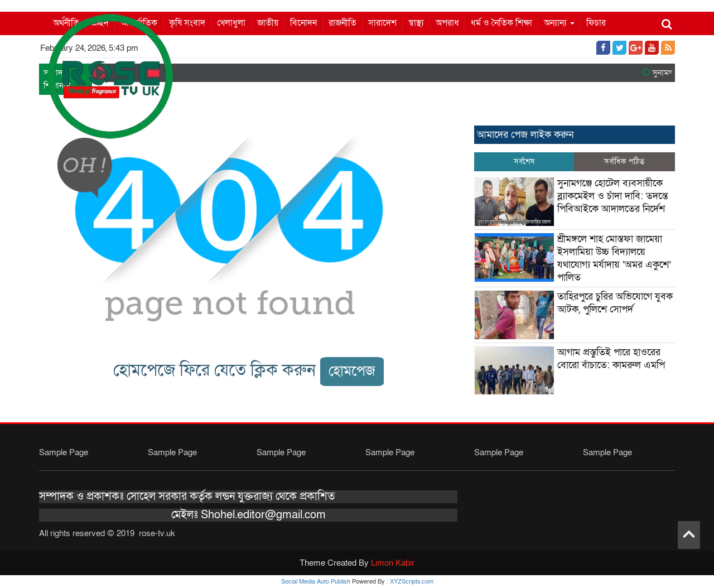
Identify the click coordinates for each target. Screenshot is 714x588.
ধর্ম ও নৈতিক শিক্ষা (501, 23)
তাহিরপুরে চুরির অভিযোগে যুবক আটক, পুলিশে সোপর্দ (615, 303)
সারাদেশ (382, 23)
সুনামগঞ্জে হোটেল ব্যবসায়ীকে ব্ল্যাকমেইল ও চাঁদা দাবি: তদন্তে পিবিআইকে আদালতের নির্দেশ (613, 196)
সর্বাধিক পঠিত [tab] (624, 162)
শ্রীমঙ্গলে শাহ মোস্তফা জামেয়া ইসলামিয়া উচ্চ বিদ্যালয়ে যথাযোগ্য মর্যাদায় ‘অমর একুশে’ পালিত (614, 258)
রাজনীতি (342, 23)
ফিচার (596, 23)
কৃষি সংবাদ (187, 23)
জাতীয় (268, 23)
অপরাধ (447, 23)
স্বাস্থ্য (416, 23)
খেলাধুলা (231, 23)
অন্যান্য (559, 23)
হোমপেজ (352, 371)
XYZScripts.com (412, 582)
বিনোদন (303, 23)
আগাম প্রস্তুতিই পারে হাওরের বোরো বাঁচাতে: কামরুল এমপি (611, 359)
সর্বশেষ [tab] (524, 162)
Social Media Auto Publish (316, 582)
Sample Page (64, 452)
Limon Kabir (393, 563)
